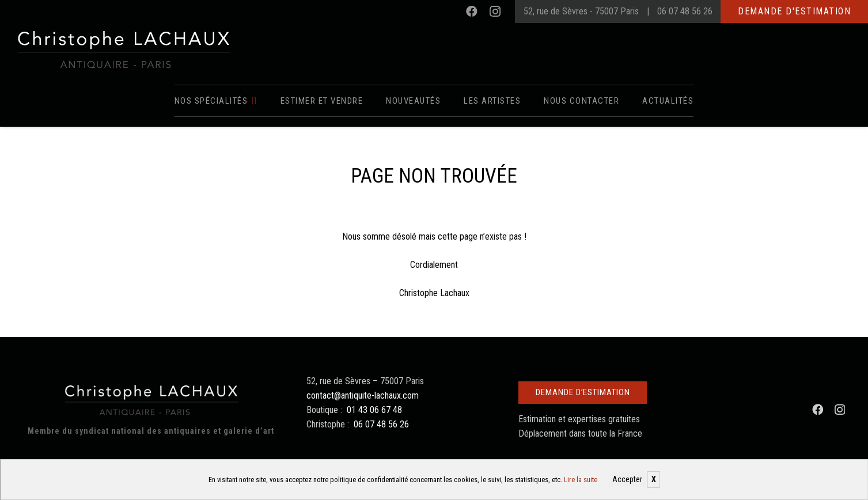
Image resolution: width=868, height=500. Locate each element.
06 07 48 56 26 (685, 11)
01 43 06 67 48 (374, 410)
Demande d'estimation (794, 11)
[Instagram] (495, 12)
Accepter (627, 479)
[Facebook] (472, 12)
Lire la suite (581, 480)
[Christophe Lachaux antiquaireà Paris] (123, 49)
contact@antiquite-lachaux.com (363, 395)
